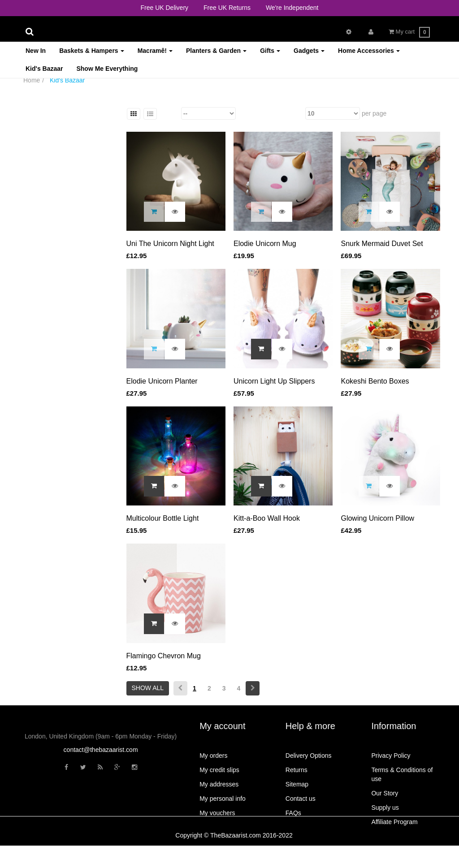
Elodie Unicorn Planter (162, 381)
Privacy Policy (391, 756)
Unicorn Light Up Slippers (274, 381)
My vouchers (217, 813)
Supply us (385, 808)
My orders (213, 756)
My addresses (219, 784)
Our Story (385, 793)
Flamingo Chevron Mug (164, 656)
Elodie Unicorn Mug (265, 244)
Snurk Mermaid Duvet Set (382, 244)
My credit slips (219, 770)
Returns (297, 770)
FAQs (293, 813)
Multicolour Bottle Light (163, 518)
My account (222, 726)
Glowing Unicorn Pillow (377, 518)
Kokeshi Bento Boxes (375, 381)
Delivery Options (309, 756)
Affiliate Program (394, 822)
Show (296, 113)
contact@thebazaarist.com (101, 750)
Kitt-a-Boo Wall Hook (267, 518)
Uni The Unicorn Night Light (170, 244)
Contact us (301, 799)
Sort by (169, 113)
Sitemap (297, 784)
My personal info (223, 799)
